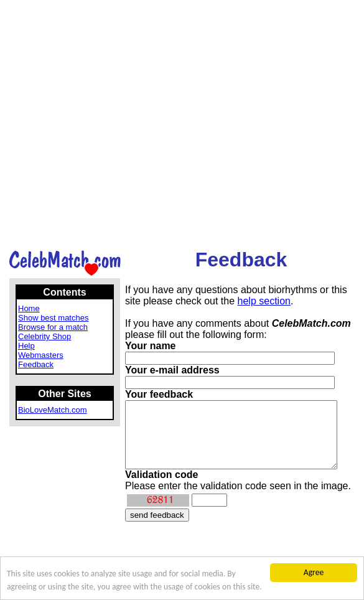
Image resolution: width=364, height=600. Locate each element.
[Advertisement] (123, 124)
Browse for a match (53, 327)
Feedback (36, 364)
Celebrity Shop (44, 336)
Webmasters (41, 355)
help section (264, 301)
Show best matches (53, 318)
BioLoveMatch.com (53, 410)
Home (29, 308)
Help (26, 346)
